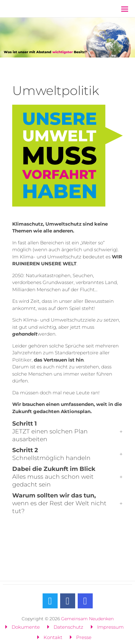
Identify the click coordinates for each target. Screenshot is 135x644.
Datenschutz (68, 627)
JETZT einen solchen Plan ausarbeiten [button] (50, 431)
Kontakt (53, 637)
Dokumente (26, 627)
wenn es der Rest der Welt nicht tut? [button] (59, 503)
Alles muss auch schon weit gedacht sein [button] (54, 477)
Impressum (110, 627)
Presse (84, 637)
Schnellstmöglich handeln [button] (51, 454)
